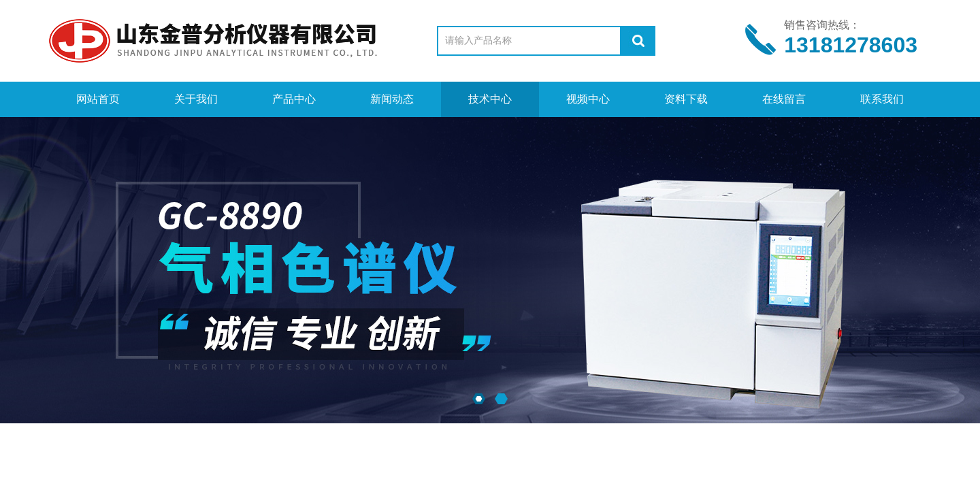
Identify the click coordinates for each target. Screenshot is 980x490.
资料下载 (686, 99)
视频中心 (588, 99)
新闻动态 (392, 99)
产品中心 (294, 99)
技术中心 (490, 99)
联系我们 (882, 99)
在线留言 (784, 99)
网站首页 (98, 99)
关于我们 (196, 99)
